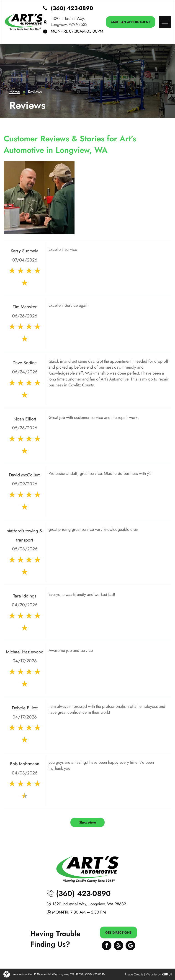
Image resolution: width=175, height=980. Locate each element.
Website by (153, 974)
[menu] (165, 22)
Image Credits (134, 974)
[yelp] (118, 946)
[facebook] (107, 946)
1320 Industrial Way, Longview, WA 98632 (69, 21)
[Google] (130, 946)
